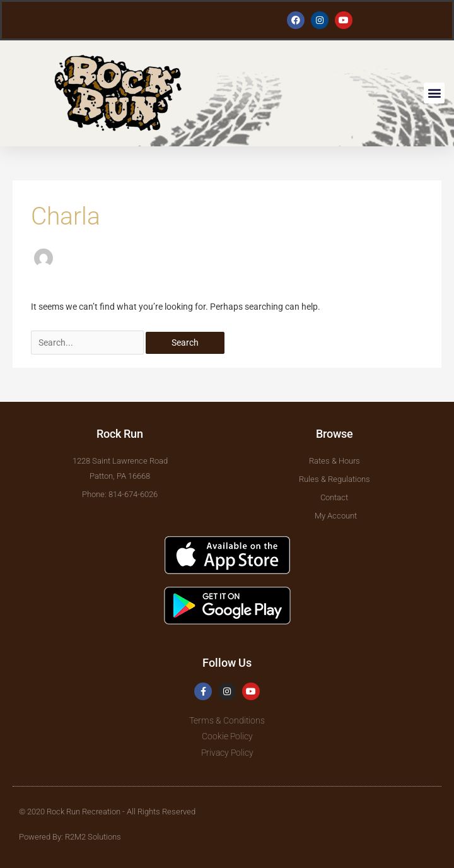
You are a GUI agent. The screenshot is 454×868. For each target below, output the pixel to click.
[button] (434, 93)
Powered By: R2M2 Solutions (70, 837)
